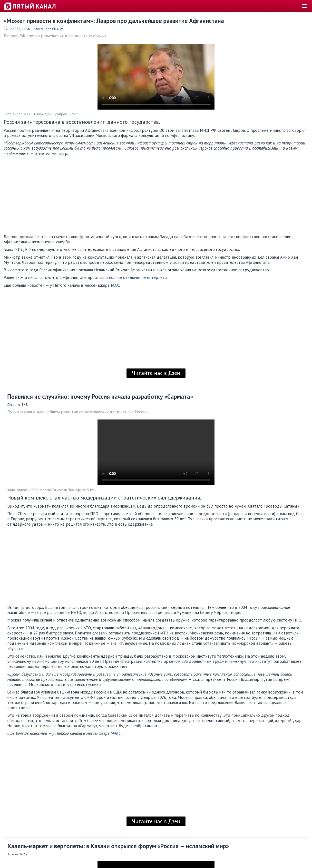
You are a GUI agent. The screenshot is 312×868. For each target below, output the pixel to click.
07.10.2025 (12, 29)
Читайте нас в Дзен (156, 373)
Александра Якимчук (49, 29)
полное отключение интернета (138, 277)
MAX (115, 285)
